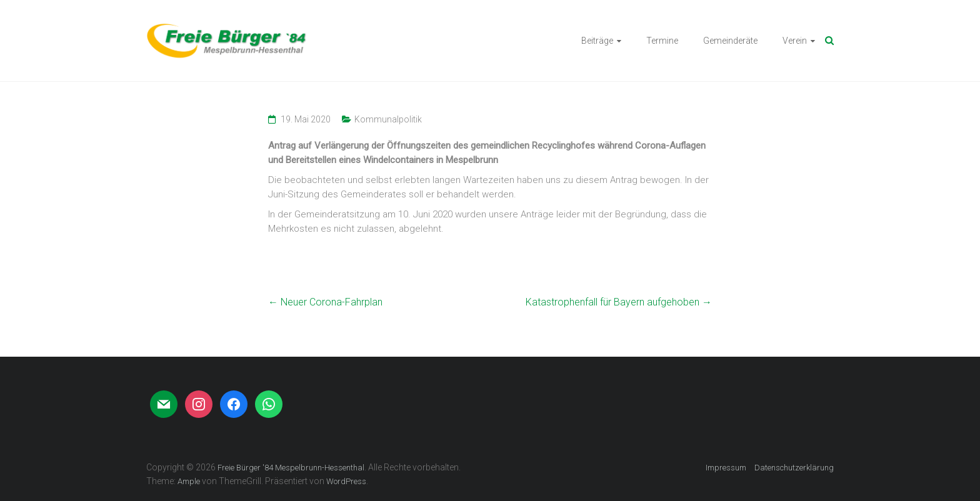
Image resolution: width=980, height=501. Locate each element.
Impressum (726, 468)
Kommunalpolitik (388, 119)
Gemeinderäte (730, 41)
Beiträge (597, 41)
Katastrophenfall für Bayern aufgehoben (619, 302)
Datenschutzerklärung (794, 468)
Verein (795, 41)
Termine (662, 41)
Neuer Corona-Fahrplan (325, 302)
